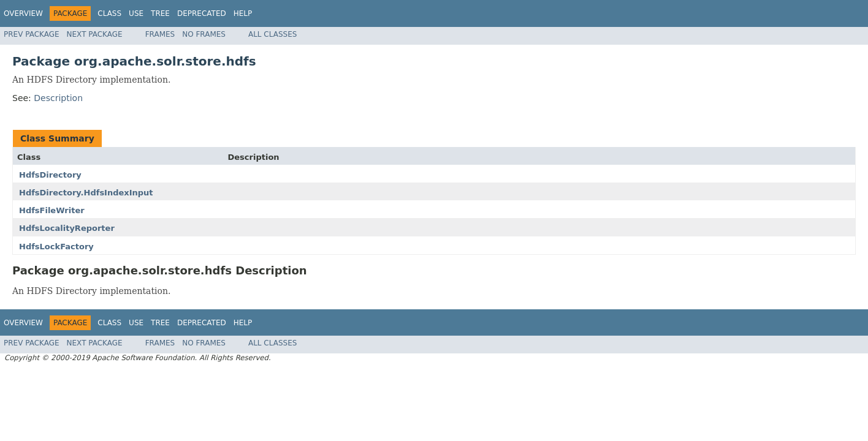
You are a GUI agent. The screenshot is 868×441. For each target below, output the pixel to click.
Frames (160, 34)
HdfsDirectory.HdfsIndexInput (86, 193)
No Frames (204, 34)
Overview (23, 13)
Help (243, 13)
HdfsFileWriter (52, 210)
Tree (160, 13)
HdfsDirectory (50, 175)
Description (58, 98)
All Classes (272, 34)
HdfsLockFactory (56, 247)
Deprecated (202, 13)
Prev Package (32, 34)
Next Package (95, 34)
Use (136, 13)
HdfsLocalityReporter (67, 228)
